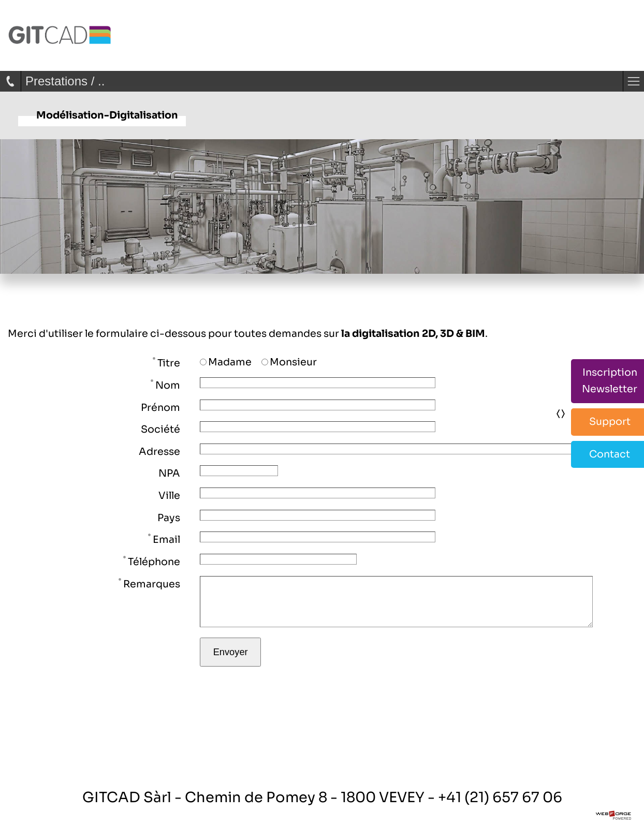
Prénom (160, 408)
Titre (166, 362)
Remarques (149, 583)
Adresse (159, 452)
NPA (169, 473)
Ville (169, 496)
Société (160, 429)
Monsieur (289, 362)
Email (164, 539)
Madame (226, 362)
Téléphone (152, 561)
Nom (165, 385)
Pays (169, 518)
